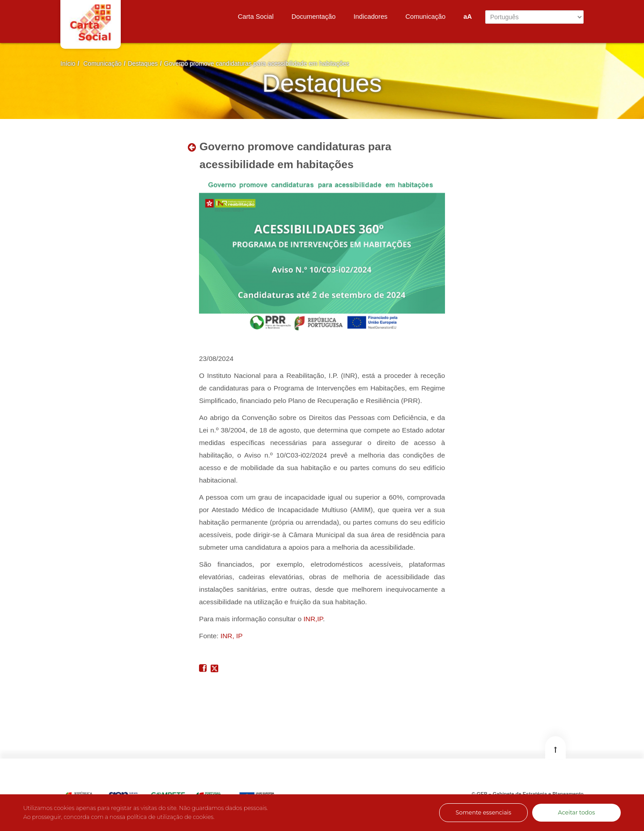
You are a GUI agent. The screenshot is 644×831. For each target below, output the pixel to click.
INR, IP (232, 636)
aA (468, 17)
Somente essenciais (483, 812)
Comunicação (102, 64)
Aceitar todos (577, 812)
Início (68, 64)
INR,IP (313, 619)
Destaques (143, 64)
